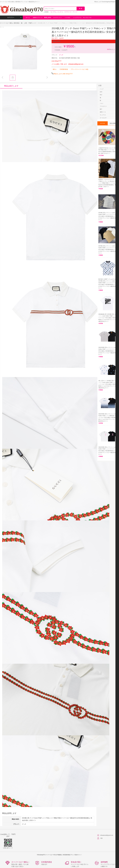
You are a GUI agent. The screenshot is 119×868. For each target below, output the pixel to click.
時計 (101, 95)
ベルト (102, 103)
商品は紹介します (11, 86)
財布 (101, 92)
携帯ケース (103, 112)
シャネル (67, 18)
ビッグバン (60, 12)
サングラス (103, 115)
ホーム (28, 18)
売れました (111, 49)
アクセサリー (103, 106)
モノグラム (54, 12)
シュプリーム (77, 18)
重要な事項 (48, 18)
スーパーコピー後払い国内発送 (10, 23)
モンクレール (87, 18)
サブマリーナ (68, 12)
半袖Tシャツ (32, 23)
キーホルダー (103, 118)
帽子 (101, 109)
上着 (25, 23)
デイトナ (75, 12)
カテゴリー (14, 17)
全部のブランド (38, 18)
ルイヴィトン (58, 18)
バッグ (102, 89)
